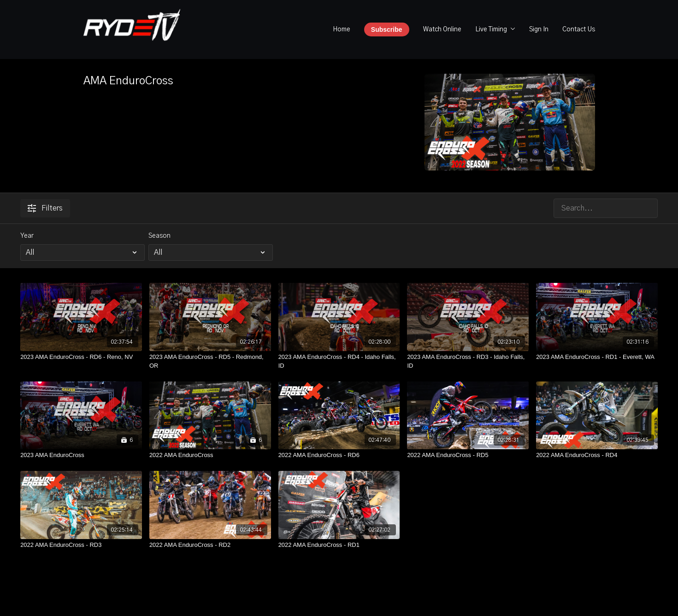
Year (27, 236)
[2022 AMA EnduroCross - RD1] (339, 545)
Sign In (539, 29)
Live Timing (495, 29)
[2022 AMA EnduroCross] (210, 455)
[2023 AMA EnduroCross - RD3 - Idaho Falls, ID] (468, 361)
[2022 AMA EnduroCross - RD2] (210, 545)
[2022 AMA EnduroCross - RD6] (339, 455)
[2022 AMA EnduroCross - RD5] (468, 455)
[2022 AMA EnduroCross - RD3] (81, 545)
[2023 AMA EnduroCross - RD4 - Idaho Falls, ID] (339, 361)
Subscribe (387, 29)
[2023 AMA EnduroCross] (81, 455)
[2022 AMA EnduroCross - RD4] (597, 455)
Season (159, 236)
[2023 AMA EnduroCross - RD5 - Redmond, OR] (210, 361)
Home (342, 29)
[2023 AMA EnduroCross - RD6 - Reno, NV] (81, 357)
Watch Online (442, 29)
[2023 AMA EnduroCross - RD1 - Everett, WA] (597, 357)
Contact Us (579, 29)
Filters (45, 208)
